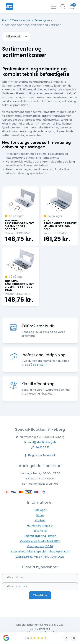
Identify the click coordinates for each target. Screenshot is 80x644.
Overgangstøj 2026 (40, 546)
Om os (40, 515)
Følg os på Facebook (40, 455)
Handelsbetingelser (40, 526)
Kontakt (40, 520)
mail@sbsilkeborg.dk (42, 442)
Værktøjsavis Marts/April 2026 (40, 541)
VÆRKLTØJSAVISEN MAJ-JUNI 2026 (40, 557)
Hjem (5, 20)
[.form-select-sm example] (16, 37)
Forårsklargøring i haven (40, 536)
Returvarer (40, 531)
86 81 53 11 (40, 365)
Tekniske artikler (21, 20)
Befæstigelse (42, 20)
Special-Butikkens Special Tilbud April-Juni (40, 552)
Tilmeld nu (40, 595)
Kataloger (40, 510)
